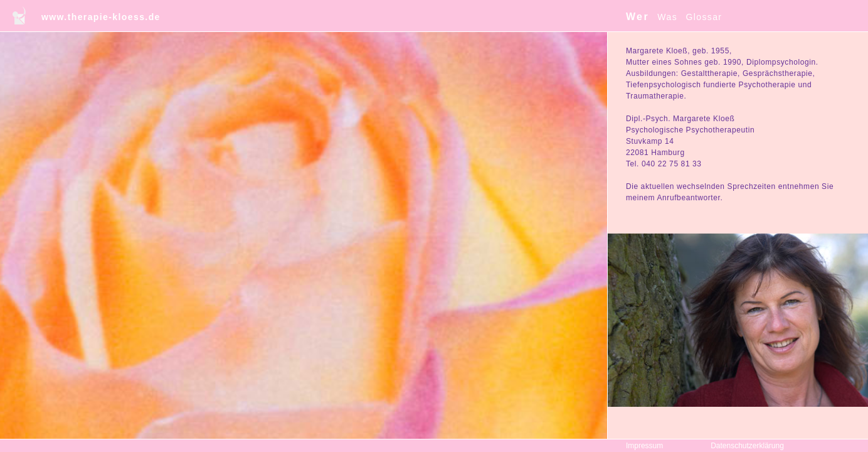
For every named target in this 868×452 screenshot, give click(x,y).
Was (667, 17)
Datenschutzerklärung (747, 446)
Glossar (704, 17)
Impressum (644, 446)
